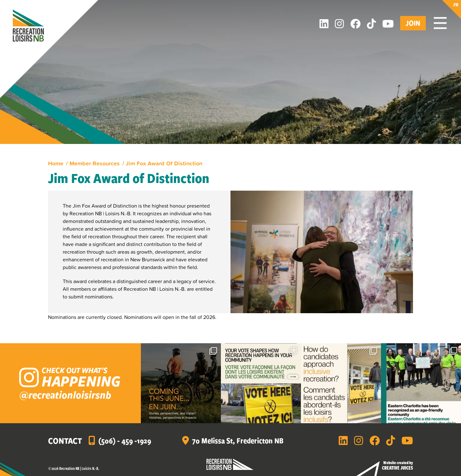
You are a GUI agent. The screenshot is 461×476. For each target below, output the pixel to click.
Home (56, 163)
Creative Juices (397, 468)
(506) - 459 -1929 (125, 440)
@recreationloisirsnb (65, 395)
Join (413, 23)
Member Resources (95, 163)
